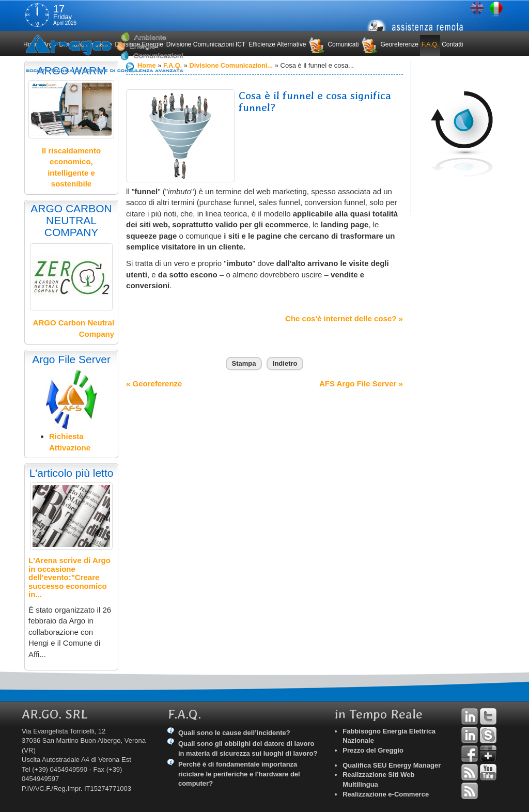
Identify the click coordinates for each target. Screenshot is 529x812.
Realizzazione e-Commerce (386, 794)
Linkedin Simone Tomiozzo (470, 735)
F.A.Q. (430, 44)
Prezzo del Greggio (373, 750)
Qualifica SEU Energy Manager (392, 765)
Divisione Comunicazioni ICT (206, 44)
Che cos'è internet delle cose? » (344, 318)
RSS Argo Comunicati (470, 791)
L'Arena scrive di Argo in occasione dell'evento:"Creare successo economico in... (69, 577)
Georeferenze (399, 44)
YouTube (488, 772)
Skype (488, 735)
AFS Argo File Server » (361, 384)
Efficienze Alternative (277, 44)
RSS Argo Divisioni (470, 772)
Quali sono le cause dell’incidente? (234, 733)
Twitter (488, 716)
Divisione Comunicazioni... (233, 65)
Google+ (488, 754)
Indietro (285, 363)
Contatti (452, 44)
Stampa (244, 363)
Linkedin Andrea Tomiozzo (470, 716)
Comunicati (343, 44)
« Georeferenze (154, 384)
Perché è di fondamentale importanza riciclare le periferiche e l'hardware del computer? (239, 774)
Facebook (470, 754)
